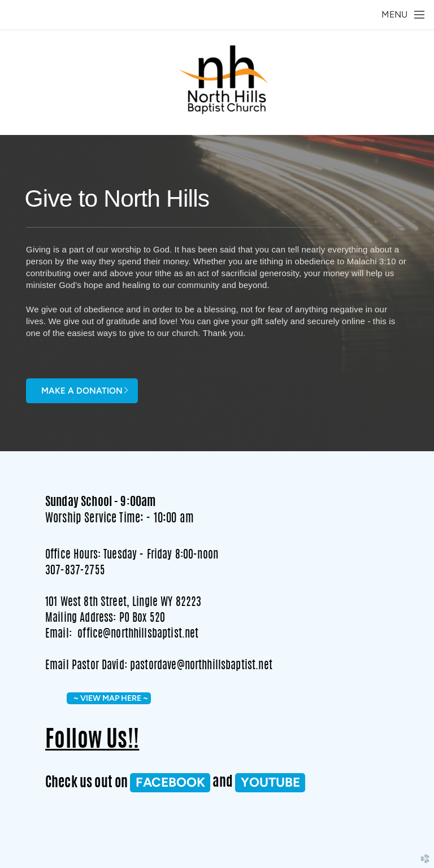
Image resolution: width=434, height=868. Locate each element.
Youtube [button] (270, 782)
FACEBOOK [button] (170, 782)
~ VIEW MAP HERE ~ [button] (109, 698)
